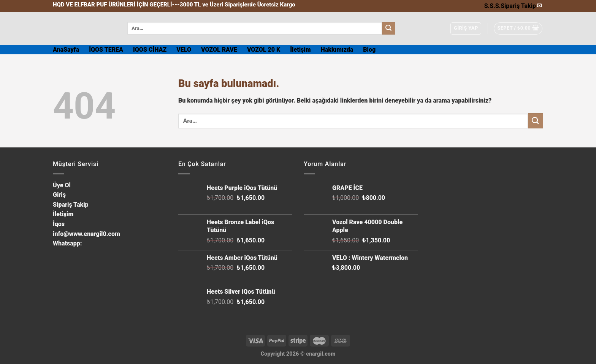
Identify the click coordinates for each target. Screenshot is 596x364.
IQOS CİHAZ (150, 50)
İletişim (300, 50)
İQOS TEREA (106, 50)
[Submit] (388, 28)
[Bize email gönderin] (539, 6)
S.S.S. (492, 6)
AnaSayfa (66, 50)
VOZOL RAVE (219, 50)
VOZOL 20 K (264, 50)
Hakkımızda (337, 50)
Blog (369, 50)
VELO (184, 50)
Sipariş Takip (518, 6)
